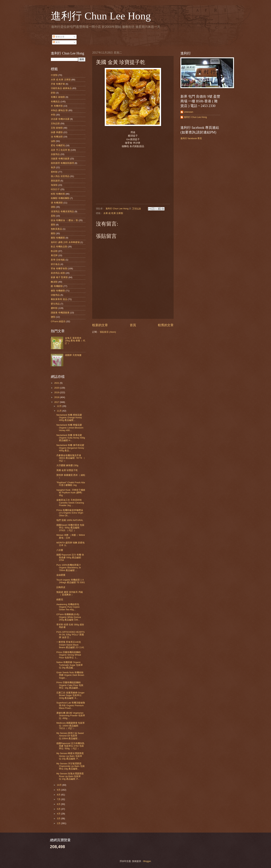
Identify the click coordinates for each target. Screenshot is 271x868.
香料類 (54, 172)
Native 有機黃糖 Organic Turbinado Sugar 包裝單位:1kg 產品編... (70, 665)
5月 (59, 809)
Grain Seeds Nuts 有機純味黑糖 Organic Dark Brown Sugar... (70, 675)
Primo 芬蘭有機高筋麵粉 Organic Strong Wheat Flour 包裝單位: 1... (69, 655)
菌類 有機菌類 (58, 238)
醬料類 (54, 308)
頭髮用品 (55, 295)
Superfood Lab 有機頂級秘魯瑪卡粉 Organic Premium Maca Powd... (71, 705)
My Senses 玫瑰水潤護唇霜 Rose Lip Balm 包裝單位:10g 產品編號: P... (70, 776)
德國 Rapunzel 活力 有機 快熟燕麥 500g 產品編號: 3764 (70, 557)
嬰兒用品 (55, 304)
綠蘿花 (60, 599)
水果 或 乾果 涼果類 (113, 213)
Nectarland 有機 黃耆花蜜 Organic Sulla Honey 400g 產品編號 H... (71, 438)
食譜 (53, 167)
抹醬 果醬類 (57, 132)
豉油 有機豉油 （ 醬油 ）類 (64, 220)
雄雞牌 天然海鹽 (73, 355)
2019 (57, 392)
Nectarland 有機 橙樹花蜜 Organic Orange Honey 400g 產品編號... (69, 418)
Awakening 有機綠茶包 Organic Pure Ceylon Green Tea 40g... (68, 607)
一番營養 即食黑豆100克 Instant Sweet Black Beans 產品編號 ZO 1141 (70, 645)
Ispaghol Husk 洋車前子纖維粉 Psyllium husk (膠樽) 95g (71, 493)
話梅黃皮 (61, 587)
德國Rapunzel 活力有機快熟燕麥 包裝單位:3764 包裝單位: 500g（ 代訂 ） (70, 746)
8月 (59, 795)
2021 (57, 383)
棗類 (53, 225)
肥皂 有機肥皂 (58, 145)
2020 (57, 388)
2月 (59, 823)
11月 (60, 411)
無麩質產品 (56, 229)
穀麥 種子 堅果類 (59, 277)
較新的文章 (100, 325)
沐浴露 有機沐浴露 (60, 119)
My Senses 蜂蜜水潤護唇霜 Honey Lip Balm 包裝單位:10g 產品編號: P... (70, 756)
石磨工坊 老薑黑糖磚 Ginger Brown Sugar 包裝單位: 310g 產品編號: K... (70, 695)
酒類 (53, 207)
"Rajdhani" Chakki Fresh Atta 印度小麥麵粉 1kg (71, 484)
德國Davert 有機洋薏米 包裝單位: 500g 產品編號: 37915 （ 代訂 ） (70, 528)
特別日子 (55, 189)
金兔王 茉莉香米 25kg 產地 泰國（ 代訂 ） (75, 341)
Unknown (189, 112)
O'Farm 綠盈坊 (58, 321)
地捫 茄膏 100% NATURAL (70, 520)
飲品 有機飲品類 (59, 247)
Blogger (147, 861)
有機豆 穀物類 (58, 97)
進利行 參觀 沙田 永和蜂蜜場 (65, 242)
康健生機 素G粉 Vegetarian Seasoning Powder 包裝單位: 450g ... (71, 716)
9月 (59, 790)
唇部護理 (55, 181)
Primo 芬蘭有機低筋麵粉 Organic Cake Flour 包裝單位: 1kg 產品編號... (70, 685)
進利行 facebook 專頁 (191, 138)
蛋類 (53, 216)
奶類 (53, 93)
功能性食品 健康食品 (61, 88)
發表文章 (59, 37)
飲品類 (54, 251)
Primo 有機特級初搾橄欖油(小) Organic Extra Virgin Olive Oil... (70, 513)
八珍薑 (60, 550)
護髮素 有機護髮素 (60, 313)
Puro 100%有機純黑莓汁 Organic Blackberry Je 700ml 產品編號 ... (69, 568)
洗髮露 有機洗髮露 (60, 159)
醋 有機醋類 (57, 286)
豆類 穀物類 (57, 128)
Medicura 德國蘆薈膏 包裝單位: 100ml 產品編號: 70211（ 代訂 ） (71, 726)
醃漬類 (54, 282)
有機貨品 (55, 102)
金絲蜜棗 (61, 575)
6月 (59, 804)
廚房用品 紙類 (58, 273)
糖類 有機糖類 (58, 291)
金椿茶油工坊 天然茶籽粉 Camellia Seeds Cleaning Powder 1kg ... (70, 503)
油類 (53, 141)
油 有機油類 (57, 137)
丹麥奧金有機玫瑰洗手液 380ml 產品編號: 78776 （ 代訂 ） (71, 458)
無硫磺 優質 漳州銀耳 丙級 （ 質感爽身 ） (70, 593)
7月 (59, 799)
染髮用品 (55, 154)
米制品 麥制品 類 (59, 110)
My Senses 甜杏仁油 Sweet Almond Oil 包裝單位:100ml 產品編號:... (70, 736)
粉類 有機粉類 (58, 194)
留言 (56, 42)
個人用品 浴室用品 (60, 176)
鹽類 (53, 317)
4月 (59, 814)
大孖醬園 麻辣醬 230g (67, 465)
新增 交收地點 (58, 260)
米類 (53, 115)
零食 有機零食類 (59, 269)
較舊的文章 (166, 325)
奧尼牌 (54, 255)
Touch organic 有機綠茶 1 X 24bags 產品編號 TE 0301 (71, 581)
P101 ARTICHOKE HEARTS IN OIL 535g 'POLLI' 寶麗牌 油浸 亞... (70, 635)
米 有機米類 (57, 106)
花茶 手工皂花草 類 (60, 150)
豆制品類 (55, 123)
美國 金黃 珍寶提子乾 (67, 470)
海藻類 (54, 185)
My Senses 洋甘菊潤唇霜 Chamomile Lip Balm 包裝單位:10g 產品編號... (70, 766)
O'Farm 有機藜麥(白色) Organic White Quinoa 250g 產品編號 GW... (69, 617)
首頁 (133, 325)
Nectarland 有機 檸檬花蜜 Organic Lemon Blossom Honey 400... (70, 428)
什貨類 (54, 75)
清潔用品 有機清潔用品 (62, 211)
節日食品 (55, 264)
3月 (59, 818)
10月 (60, 785)
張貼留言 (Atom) (108, 332)
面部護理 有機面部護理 (62, 163)
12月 (60, 406)
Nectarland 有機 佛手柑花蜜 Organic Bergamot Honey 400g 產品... (70, 448)
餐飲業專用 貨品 (59, 299)
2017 (57, 402)
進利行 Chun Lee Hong (101, 16)
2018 (57, 397)
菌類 (53, 233)
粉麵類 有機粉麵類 (60, 198)
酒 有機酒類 (57, 203)
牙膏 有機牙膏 (58, 84)
